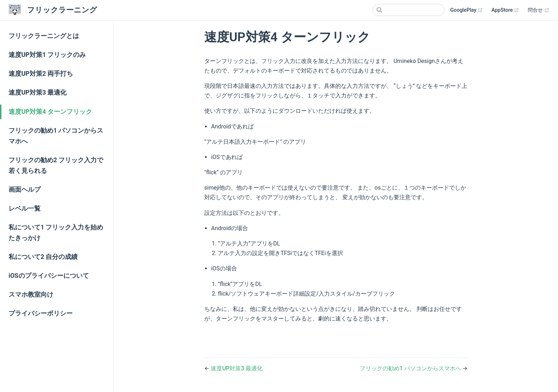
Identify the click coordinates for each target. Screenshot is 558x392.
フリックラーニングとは (44, 36)
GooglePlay (467, 10)
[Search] (409, 10)
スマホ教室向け (31, 295)
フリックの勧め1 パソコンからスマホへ (56, 136)
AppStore (505, 10)
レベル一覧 (25, 208)
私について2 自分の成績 (43, 257)
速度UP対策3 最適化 (38, 92)
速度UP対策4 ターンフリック (50, 112)
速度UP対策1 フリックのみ (47, 55)
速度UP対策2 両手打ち (41, 74)
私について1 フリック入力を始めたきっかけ (56, 233)
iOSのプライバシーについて (49, 276)
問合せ (539, 10)
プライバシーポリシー (41, 313)
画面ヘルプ (25, 190)
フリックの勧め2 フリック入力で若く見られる (56, 165)
